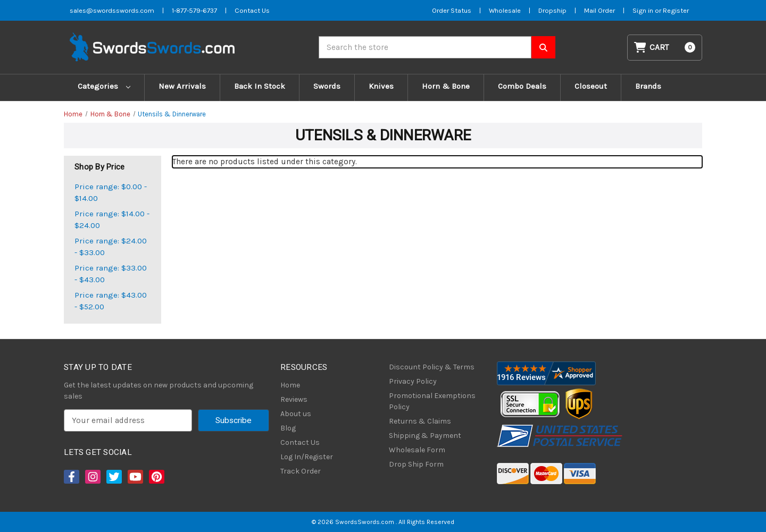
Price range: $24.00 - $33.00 (111, 247)
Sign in (644, 10)
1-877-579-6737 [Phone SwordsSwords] (194, 10)
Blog (288, 428)
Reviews (294, 399)
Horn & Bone (446, 86)
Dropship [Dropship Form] (552, 10)
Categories (104, 86)
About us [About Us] (296, 414)
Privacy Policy (413, 381)
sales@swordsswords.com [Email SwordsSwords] (112, 10)
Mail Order (600, 10)
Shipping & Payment (425, 436)
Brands (648, 86)
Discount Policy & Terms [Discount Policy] (432, 367)
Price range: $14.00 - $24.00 (112, 220)
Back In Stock (260, 86)
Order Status (452, 10)
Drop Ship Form (416, 464)
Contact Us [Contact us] (252, 10)
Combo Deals (522, 86)
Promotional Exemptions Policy (432, 401)
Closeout (591, 86)
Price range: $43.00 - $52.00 (111, 301)
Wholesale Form (417, 450)
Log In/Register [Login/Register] (307, 457)
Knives (381, 86)
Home (290, 385)
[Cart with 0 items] (665, 48)
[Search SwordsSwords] (543, 47)
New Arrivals (182, 86)
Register (676, 10)
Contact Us (300, 442)
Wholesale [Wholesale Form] (505, 10)
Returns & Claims (420, 421)
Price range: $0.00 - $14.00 (111, 193)
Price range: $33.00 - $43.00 (111, 274)
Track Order (301, 471)
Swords (327, 86)
